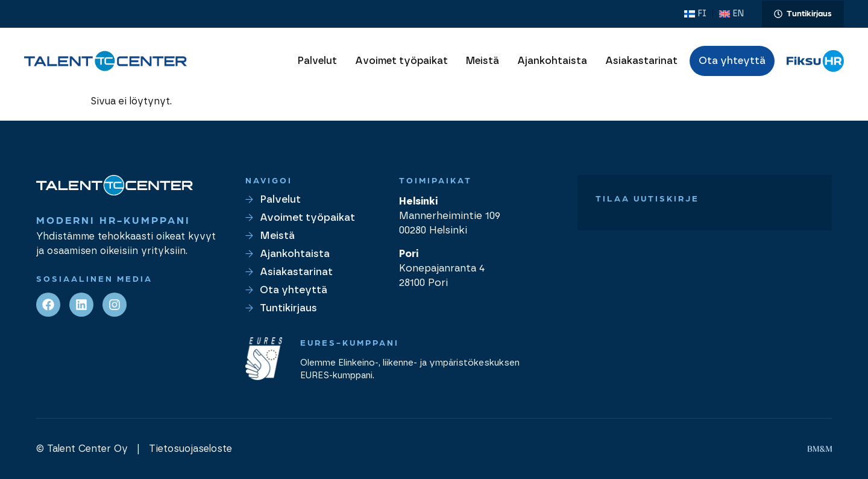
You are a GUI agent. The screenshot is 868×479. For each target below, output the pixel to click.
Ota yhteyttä (732, 61)
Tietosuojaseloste (190, 449)
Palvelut (317, 61)
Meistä (483, 61)
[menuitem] (695, 14)
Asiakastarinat (641, 61)
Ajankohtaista (552, 61)
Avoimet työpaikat (401, 61)
